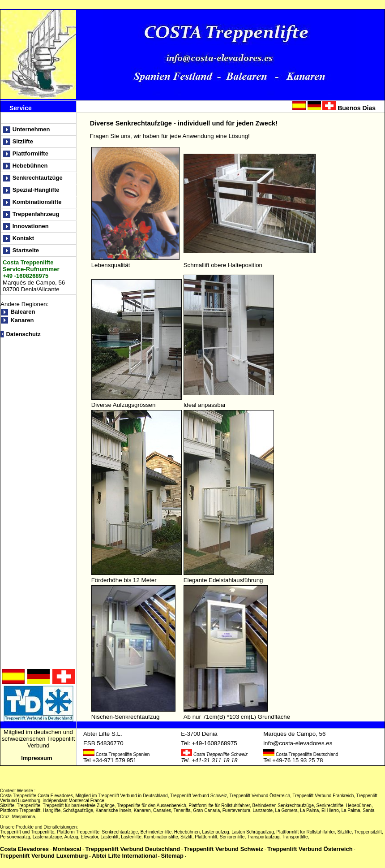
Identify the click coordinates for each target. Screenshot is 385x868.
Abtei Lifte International (124, 856)
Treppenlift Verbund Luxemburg (44, 856)
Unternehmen (31, 129)
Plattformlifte (30, 153)
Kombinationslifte (38, 202)
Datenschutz (23, 334)
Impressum (37, 758)
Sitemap (172, 856)
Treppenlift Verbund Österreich (310, 849)
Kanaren (22, 320)
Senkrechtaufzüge (38, 178)
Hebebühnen (30, 166)
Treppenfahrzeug (37, 214)
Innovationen (32, 226)
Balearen (23, 312)
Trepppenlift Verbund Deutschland (133, 849)
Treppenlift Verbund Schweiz (224, 849)
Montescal (67, 849)
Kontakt (28, 238)
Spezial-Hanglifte (37, 190)
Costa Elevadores (24, 849)
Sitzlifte (25, 141)
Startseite (27, 250)
